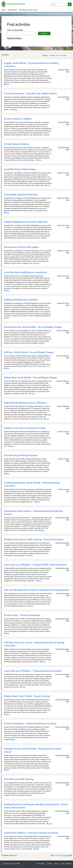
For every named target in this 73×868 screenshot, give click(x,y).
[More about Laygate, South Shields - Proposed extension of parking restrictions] (7, 84)
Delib (18, 864)
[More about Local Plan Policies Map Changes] (47, 185)
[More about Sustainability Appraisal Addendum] (7, 213)
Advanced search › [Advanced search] (15, 38)
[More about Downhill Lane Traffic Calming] (29, 795)
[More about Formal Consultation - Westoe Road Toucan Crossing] (12, 739)
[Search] (70, 4)
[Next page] (67, 855)
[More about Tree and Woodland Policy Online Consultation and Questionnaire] (31, 606)
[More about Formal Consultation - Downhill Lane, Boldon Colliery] (15, 109)
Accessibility (41, 864)
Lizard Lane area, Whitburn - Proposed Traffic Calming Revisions (36, 565)
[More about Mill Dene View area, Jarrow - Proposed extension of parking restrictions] (43, 662)
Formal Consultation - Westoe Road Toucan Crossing (30, 723)
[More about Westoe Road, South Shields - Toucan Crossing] (7, 714)
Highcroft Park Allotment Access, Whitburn (25, 403)
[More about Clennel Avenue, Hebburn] (39, 160)
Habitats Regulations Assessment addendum (26, 222)
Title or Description (15, 30)
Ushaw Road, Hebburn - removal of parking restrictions (31, 833)
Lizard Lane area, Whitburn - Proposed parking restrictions (33, 671)
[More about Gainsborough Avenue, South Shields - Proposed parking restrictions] (37, 502)
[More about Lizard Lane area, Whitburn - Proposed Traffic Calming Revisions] (39, 581)
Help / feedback (66, 864)
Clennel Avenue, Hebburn (17, 144)
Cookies (49, 864)
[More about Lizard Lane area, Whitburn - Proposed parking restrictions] (23, 687)
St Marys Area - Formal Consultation (22, 615)
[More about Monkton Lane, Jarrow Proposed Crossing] (11, 446)
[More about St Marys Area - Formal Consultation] (7, 633)
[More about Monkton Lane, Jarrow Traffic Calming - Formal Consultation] (30, 555)
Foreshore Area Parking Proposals (21, 455)
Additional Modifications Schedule (21, 300)
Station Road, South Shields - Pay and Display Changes (31, 377)
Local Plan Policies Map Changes (20, 169)
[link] (57, 855)
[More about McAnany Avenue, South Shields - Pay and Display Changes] (42, 343)
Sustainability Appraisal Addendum (21, 194)
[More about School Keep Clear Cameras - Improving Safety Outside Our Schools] (42, 530)
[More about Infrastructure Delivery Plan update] (37, 263)
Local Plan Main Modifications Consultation (25, 272)
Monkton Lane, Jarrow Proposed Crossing (25, 428)
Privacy (57, 864)
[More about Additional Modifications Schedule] (7, 318)
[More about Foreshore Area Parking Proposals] (7, 473)
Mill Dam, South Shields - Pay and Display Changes (29, 352)
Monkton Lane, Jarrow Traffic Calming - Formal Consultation (34, 539)
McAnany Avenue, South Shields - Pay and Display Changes (33, 327)
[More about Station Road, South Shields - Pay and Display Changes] (32, 393)
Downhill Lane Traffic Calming (19, 779)
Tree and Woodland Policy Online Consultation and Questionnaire (36, 590)
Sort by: (45, 55)
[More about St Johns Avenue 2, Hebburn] (47, 135)
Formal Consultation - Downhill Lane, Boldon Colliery (31, 93)
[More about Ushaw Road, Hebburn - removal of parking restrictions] (36, 849)
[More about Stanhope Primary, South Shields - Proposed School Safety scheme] (7, 770)
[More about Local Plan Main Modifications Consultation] (7, 290)
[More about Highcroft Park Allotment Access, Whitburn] (46, 419)
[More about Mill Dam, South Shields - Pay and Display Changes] (7, 368)
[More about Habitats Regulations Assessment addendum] (44, 238)
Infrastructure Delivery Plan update (21, 247)
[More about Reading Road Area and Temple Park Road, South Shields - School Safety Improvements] (49, 824)
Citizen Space (8, 864)
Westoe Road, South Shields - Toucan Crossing (27, 696)
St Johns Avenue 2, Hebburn (18, 119)
